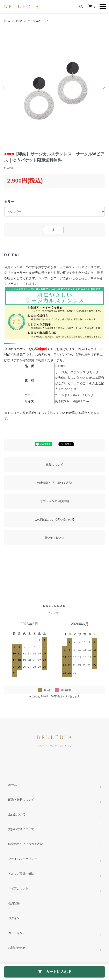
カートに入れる (55, 972)
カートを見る (17, 933)
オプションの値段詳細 (54, 501)
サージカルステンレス (38, 21)
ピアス (19, 21)
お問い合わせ (17, 948)
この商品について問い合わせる (54, 519)
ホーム (7, 21)
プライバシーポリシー (23, 859)
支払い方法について (21, 829)
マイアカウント (18, 888)
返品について (54, 464)
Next (104, 87)
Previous (5, 87)
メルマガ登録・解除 (21, 874)
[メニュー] (103, 7)
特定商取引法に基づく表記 (54, 483)
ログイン (14, 918)
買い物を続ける (54, 538)
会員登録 (14, 903)
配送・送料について (21, 800)
